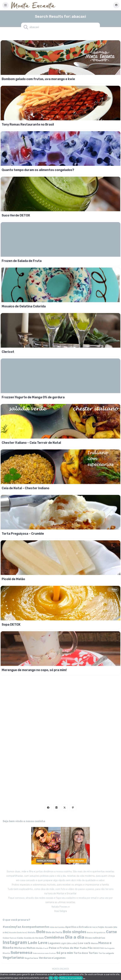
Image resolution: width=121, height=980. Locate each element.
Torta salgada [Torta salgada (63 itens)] (106, 953)
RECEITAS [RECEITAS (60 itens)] (99, 948)
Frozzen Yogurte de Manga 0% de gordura (33, 397)
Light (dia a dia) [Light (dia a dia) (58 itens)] (69, 943)
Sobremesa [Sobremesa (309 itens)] (21, 953)
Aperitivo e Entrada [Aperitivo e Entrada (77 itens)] (77, 927)
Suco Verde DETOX (16, 215)
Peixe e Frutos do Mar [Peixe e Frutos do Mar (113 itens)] (64, 948)
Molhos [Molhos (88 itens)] (31, 948)
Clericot (8, 352)
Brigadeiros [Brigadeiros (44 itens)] (100, 933)
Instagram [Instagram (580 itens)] (15, 942)
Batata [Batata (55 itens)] (32, 932)
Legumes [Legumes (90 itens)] (54, 943)
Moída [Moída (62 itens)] (39, 948)
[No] (84, 979)
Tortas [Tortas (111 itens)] (93, 953)
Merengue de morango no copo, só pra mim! (34, 670)
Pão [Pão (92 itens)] (90, 948)
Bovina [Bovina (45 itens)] (90, 933)
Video (113, 590)
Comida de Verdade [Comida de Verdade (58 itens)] (34, 938)
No (56, 978)
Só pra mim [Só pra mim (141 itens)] (65, 953)
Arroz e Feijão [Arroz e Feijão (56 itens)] (97, 927)
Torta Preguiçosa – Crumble (23, 534)
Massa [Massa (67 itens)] (94, 943)
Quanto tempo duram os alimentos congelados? (38, 170)
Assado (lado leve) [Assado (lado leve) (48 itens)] (18, 932)
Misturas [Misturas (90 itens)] (20, 948)
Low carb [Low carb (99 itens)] (84, 943)
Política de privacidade (71, 978)
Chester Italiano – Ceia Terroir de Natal (31, 443)
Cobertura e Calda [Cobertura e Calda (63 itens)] (13, 938)
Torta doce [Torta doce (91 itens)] (81, 953)
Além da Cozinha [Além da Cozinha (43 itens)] (57, 927)
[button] (6, 5)
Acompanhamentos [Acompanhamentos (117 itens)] (36, 927)
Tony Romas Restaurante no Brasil (28, 124)
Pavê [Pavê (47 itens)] (46, 948)
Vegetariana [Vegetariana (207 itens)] (13, 958)
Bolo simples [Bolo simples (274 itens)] (75, 932)
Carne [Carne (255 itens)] (111, 932)
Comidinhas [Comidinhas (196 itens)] (54, 937)
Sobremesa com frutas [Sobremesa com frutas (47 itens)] (44, 953)
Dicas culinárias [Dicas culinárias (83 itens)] (95, 938)
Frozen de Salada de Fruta (22, 261)
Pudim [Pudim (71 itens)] (83, 948)
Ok (51, 978)
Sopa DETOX (11, 624)
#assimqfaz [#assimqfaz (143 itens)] (12, 927)
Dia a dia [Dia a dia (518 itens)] (75, 937)
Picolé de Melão (13, 579)
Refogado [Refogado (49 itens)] (109, 948)
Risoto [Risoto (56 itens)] (6, 953)
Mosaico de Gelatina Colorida (24, 306)
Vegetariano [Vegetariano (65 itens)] (31, 958)
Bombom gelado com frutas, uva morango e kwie (38, 79)
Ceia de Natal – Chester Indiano (26, 488)
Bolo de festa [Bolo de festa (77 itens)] (54, 932)
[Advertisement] (60, 699)
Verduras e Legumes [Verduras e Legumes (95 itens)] (52, 958)
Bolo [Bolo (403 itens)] (41, 932)
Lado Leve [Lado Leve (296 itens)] (38, 943)
